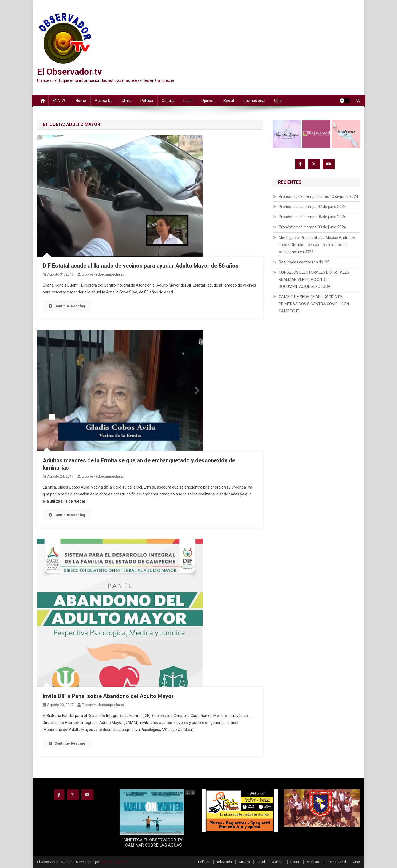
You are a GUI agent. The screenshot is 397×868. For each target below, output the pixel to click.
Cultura (168, 101)
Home (81, 101)
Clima (127, 101)
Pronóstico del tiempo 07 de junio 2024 (312, 207)
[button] (193, 793)
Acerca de (104, 101)
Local (188, 101)
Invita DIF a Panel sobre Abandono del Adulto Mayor (108, 696)
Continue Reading (67, 306)
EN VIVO (60, 101)
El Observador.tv (69, 72)
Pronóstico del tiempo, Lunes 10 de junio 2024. (319, 196)
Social (229, 101)
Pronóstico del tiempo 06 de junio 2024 (312, 217)
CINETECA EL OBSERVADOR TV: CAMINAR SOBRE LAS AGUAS (153, 843)
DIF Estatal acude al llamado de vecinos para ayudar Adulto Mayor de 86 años (141, 266)
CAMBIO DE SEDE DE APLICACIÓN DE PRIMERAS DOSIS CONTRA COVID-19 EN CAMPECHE (314, 304)
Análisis (313, 862)
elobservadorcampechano (103, 274)
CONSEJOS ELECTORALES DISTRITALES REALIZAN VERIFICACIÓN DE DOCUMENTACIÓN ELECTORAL (314, 279)
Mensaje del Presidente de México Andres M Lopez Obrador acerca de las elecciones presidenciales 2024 (317, 245)
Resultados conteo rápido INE (304, 262)
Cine (278, 101)
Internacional (254, 101)
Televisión (224, 862)
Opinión (208, 101)
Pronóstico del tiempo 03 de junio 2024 (312, 227)
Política (147, 101)
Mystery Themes (113, 862)
